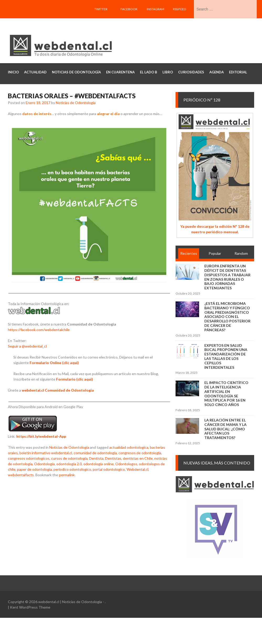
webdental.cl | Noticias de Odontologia (70, 602)
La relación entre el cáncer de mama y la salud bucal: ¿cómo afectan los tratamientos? (225, 429)
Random (241, 253)
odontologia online (99, 464)
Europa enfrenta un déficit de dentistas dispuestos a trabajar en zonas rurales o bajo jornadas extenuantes (227, 277)
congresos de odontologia (140, 453)
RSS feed (179, 9)
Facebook (129, 9)
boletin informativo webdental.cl (46, 453)
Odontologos (126, 464)
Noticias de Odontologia (76, 103)
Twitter (101, 9)
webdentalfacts (21, 475)
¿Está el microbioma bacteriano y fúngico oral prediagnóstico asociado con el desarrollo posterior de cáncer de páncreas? (227, 317)
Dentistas (113, 458)
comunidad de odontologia (95, 453)
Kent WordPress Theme (30, 607)
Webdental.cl (137, 469)
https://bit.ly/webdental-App (41, 436)
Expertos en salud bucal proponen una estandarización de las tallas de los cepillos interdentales (226, 356)
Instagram (155, 9)
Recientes (189, 253)
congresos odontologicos (29, 458)
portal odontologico (109, 469)
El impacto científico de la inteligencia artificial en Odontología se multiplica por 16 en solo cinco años (226, 394)
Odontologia (44, 464)
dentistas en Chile (138, 458)
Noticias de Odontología (69, 447)
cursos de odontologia (69, 458)
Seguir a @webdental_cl (27, 346)
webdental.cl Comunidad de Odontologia (58, 390)
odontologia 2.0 (69, 464)
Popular (215, 253)
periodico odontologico (72, 469)
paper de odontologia (34, 469)
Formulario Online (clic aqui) (54, 363)
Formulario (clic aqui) (75, 379)
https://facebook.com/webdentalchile (39, 330)
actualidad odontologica (129, 447)
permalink (67, 475)
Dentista (96, 458)
